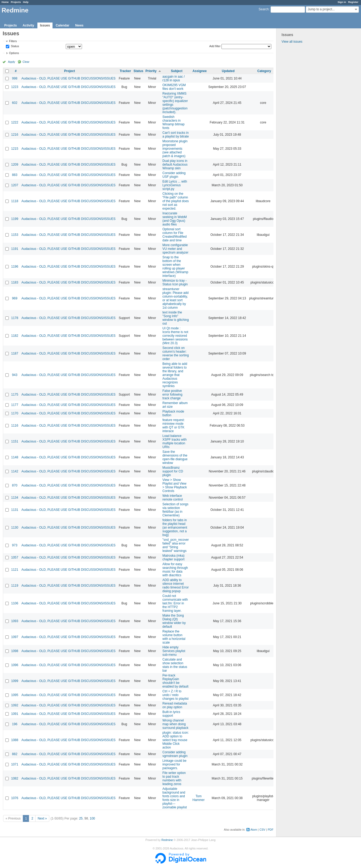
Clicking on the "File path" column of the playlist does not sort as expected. (175, 201)
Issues (45, 25)
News (79, 25)
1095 (15, 695)
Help (26, 2)
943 (15, 375)
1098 (15, 651)
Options (14, 53)
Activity (28, 25)
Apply (12, 62)
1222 (15, 122)
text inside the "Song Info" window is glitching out (175, 318)
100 (92, 818)
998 (15, 78)
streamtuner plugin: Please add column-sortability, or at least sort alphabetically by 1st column (175, 298)
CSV (262, 830)
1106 (15, 603)
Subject (177, 71)
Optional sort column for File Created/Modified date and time (174, 235)
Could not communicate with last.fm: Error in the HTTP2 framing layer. (175, 603)
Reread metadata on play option (175, 705)
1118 (15, 201)
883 (15, 175)
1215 (15, 149)
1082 (15, 778)
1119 (15, 586)
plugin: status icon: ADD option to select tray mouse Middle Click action (175, 740)
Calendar (62, 25)
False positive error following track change (172, 395)
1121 (15, 570)
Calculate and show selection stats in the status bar (175, 665)
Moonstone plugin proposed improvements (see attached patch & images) (175, 149)
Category (264, 71)
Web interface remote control (173, 498)
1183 (15, 282)
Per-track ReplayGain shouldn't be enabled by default (175, 681)
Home (5, 2)
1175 (15, 395)
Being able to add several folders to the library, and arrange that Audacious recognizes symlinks (175, 375)
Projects (16, 2)
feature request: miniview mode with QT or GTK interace (173, 426)
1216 (15, 135)
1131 (15, 510)
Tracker (125, 71)
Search (264, 9)
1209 (15, 165)
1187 (15, 353)
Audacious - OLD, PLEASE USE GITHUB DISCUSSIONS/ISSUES (69, 78)
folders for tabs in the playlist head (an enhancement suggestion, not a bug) (175, 528)
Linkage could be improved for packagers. (174, 764)
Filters (13, 41)
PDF (271, 830)
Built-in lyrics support (171, 714)
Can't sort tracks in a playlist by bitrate (175, 135)
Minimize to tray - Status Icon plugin (175, 282)
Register (353, 2)
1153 (15, 235)
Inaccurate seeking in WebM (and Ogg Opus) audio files (175, 219)
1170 (15, 413)
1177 (15, 405)
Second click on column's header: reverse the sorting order (175, 353)
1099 (15, 681)
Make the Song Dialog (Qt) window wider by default (174, 621)
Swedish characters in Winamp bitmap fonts (173, 122)
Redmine (167, 840)
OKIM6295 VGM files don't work (174, 87)
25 (81, 818)
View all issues (292, 42)
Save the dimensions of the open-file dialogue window (175, 457)
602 (15, 103)
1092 (15, 705)
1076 (15, 798)
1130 (15, 528)
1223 (15, 87)
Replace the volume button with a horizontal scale (174, 637)
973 (15, 545)
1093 (15, 621)
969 (15, 298)
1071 (15, 764)
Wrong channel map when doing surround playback (175, 724)
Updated (228, 71)
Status (15, 46)
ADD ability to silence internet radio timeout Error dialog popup (175, 586)
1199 (15, 219)
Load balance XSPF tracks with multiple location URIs (174, 441)
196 (15, 724)
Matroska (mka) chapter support (173, 557)
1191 (15, 249)
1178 (15, 318)
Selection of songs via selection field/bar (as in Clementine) (175, 510)
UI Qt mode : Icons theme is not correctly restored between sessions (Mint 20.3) (175, 336)
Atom (254, 830)
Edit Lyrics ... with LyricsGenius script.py (175, 185)
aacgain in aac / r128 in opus (173, 78)
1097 (15, 637)
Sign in (342, 2)
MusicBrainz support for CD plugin (173, 471)
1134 (15, 498)
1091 (15, 714)
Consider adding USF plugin (174, 175)
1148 (15, 457)
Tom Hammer (199, 798)
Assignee (200, 71)
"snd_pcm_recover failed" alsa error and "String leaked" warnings (176, 545)
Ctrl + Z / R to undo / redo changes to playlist (175, 695)
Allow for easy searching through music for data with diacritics (175, 570)
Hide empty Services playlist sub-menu (174, 651)
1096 (15, 665)
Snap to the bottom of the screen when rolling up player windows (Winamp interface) (175, 267)
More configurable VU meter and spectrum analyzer (175, 249)
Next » (42, 818)
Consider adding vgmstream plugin (175, 754)
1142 (15, 471)
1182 (15, 336)
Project (70, 71)
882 (15, 754)
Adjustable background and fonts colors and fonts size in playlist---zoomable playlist (175, 798)
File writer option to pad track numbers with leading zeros (174, 778)
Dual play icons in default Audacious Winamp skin (175, 165)
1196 (15, 267)
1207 (15, 185)
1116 (15, 426)
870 (15, 485)
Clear (26, 62)
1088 (15, 740)
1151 (15, 441)
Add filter (215, 46)
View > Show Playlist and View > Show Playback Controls (175, 485)
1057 (15, 557)
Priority (151, 71)
